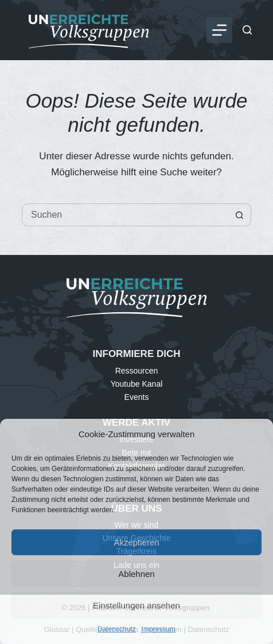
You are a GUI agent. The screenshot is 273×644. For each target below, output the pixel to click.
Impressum (159, 629)
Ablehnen (136, 574)
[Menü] (219, 30)
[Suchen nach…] (125, 215)
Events (137, 397)
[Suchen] (247, 30)
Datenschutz (117, 629)
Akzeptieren (136, 542)
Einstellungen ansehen (136, 605)
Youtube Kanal (137, 384)
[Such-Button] (239, 215)
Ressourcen (137, 371)
